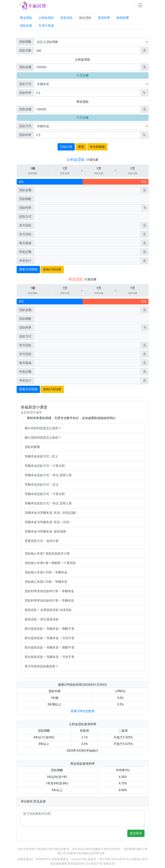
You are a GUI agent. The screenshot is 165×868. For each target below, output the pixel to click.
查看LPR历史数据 (82, 711)
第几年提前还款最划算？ (41, 666)
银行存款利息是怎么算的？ (43, 428)
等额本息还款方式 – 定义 (42, 485)
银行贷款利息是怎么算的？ (43, 438)
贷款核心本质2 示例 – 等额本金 (46, 572)
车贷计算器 (46, 26)
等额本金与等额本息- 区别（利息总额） (51, 513)
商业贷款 (26, 18)
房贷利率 (104, 18)
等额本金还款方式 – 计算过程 (45, 466)
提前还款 (67, 18)
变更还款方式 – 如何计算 (42, 541)
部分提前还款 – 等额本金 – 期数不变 (50, 629)
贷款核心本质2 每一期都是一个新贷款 (50, 563)
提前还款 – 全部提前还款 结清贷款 (48, 610)
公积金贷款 (46, 18)
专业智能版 (97, 147)
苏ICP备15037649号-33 (115, 859)
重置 (81, 147)
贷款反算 (26, 26)
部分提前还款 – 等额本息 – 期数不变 (50, 647)
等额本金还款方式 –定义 (41, 456)
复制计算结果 (52, 269)
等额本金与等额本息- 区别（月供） (48, 522)
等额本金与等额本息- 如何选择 (45, 531)
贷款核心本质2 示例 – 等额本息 (46, 582)
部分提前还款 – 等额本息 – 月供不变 (50, 657)
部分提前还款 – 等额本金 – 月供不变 (50, 638)
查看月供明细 (28, 269)
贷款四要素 (32, 447)
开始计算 (66, 147)
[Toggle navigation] (140, 5)
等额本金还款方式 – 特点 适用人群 (48, 475)
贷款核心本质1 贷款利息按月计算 (47, 554)
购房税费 (123, 18)
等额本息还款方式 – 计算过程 (45, 494)
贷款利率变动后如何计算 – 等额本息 (49, 600)
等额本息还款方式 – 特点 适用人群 (48, 503)
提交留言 (136, 833)
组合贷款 (85, 18)
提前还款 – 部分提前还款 (42, 619)
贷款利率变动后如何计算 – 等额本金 (49, 591)
